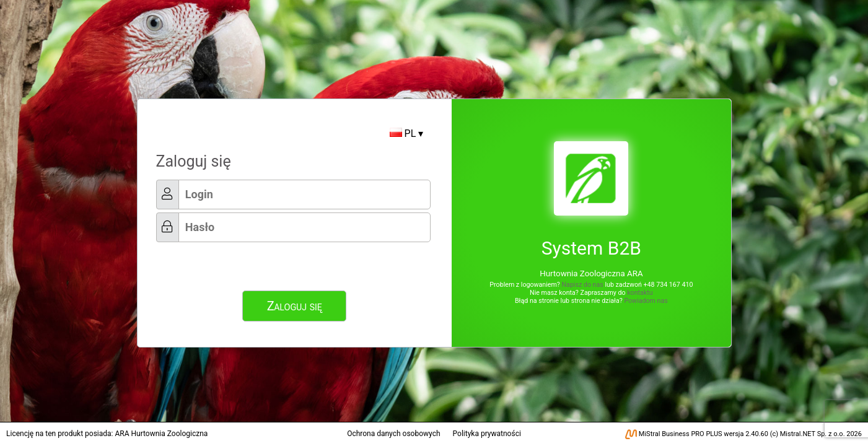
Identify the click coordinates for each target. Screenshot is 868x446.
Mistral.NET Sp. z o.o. (813, 434)
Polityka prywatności (487, 434)
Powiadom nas (646, 301)
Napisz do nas (582, 285)
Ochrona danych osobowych (393, 434)
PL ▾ (407, 133)
